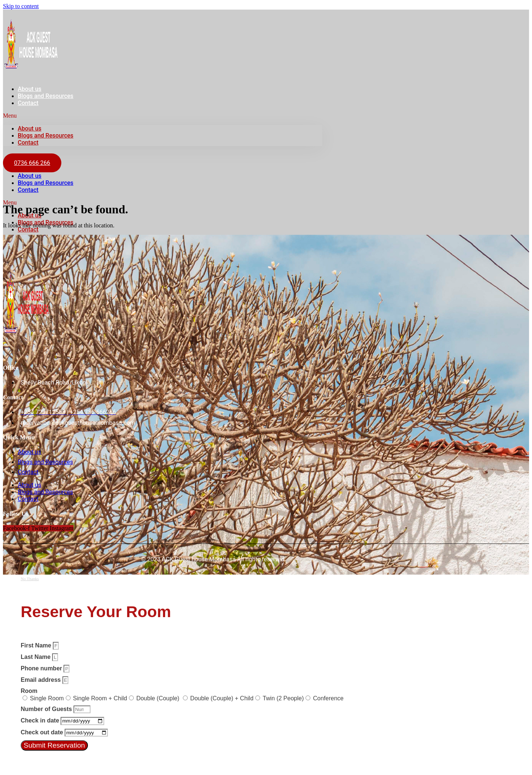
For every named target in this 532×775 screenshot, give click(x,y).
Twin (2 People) (283, 698)
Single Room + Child (100, 698)
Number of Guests (47, 709)
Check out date (43, 732)
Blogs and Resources (46, 96)
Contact (28, 103)
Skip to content (21, 6)
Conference (328, 698)
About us (30, 128)
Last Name (36, 657)
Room (29, 691)
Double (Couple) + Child (222, 698)
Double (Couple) (159, 698)
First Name (37, 645)
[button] (163, 116)
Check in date (41, 720)
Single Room (47, 698)
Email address (42, 680)
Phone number (42, 668)
